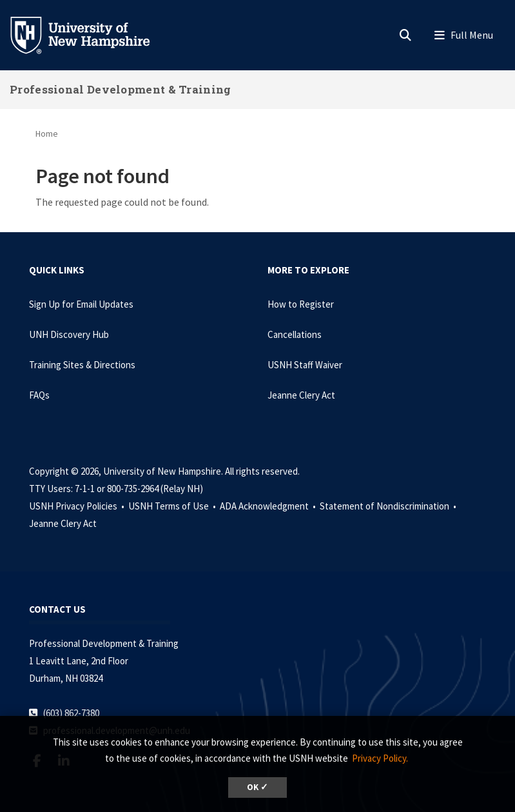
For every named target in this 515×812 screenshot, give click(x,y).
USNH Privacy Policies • (78, 506)
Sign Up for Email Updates (81, 304)
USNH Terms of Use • (173, 506)
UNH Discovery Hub (69, 334)
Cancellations (295, 334)
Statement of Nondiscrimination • (389, 506)
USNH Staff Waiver (305, 365)
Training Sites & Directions (82, 365)
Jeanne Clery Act (301, 395)
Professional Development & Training (121, 89)
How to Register (301, 304)
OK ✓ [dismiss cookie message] (257, 787)
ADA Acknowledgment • (269, 506)
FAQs (39, 395)
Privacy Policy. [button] (380, 758)
